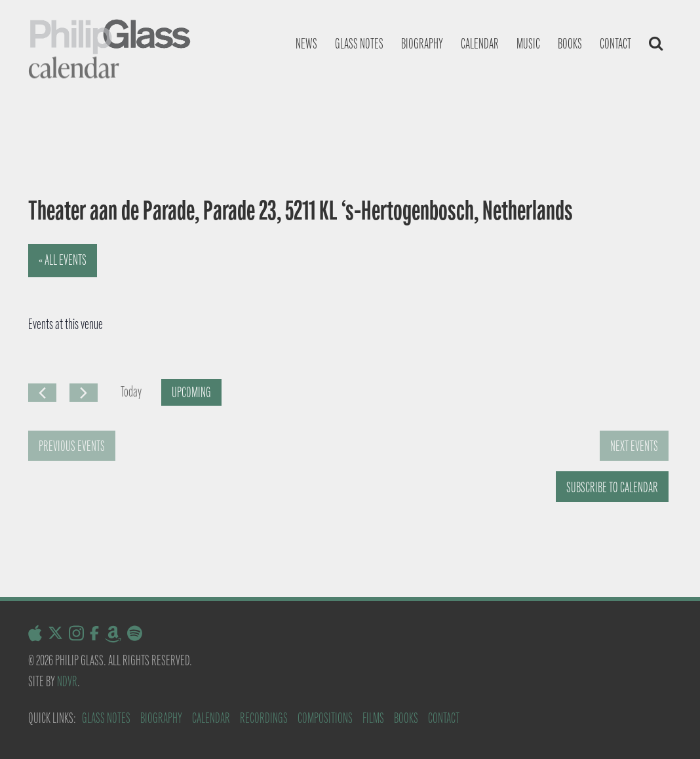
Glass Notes (106, 718)
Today (131, 392)
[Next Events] (84, 393)
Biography (422, 44)
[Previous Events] (42, 393)
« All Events (63, 260)
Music (528, 44)
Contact (615, 44)
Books (570, 44)
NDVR (67, 681)
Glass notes (359, 44)
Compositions (325, 718)
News (306, 44)
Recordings (264, 718)
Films (373, 718)
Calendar (480, 44)
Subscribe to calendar (612, 487)
